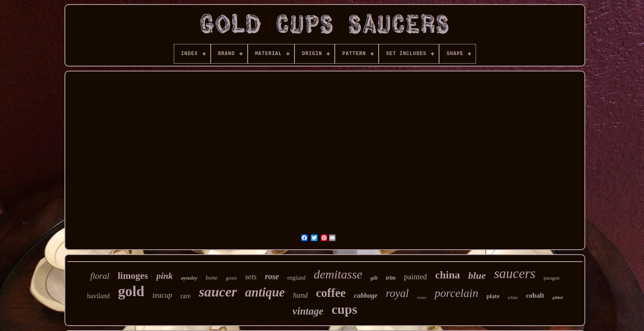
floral (100, 276)
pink (165, 276)
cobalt (535, 295)
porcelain (456, 293)
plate (493, 296)
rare (185, 296)
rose (272, 276)
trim (391, 278)
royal (397, 293)
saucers (515, 274)
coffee (331, 293)
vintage (308, 311)
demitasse (338, 274)
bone (212, 278)
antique (265, 292)
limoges (133, 276)
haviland (98, 296)
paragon (552, 278)
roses (422, 297)
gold (131, 291)
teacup (162, 295)
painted (415, 277)
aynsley (189, 278)
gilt (374, 278)
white (513, 297)
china (447, 275)
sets (251, 277)
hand (300, 295)
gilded (558, 298)
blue (477, 276)
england (296, 278)
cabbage (366, 295)
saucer (218, 292)
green (231, 278)
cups (344, 309)
